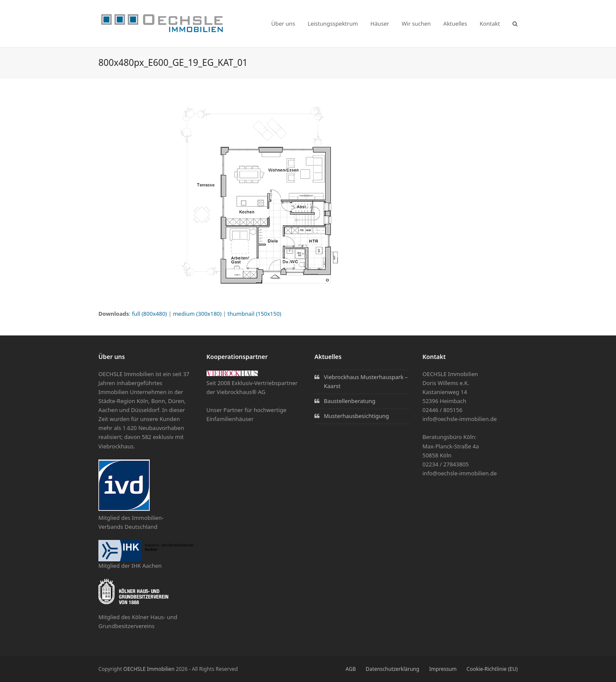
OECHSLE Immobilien (149, 669)
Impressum (443, 669)
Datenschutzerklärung (392, 669)
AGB (351, 669)
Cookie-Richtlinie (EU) (492, 669)
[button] (515, 24)
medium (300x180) (197, 314)
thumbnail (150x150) (255, 314)
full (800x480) (149, 314)
